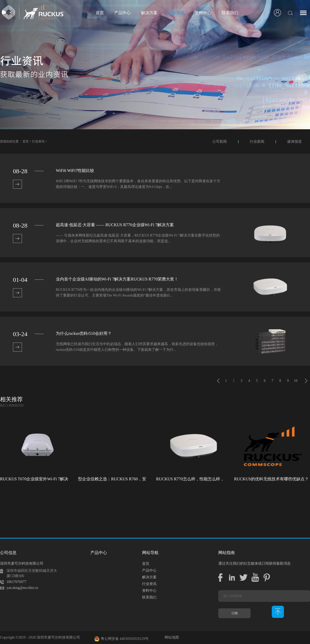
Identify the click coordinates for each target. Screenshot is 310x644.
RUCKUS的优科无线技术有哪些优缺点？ (271, 479)
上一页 (218, 381)
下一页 (306, 381)
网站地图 (171, 637)
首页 (100, 13)
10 (296, 381)
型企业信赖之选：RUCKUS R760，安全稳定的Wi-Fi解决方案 (133, 479)
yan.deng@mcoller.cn (22, 588)
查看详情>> (17, 184)
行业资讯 (38, 141)
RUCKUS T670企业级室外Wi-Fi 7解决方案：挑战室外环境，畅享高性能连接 (69, 479)
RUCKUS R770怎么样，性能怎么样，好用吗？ (198, 479)
